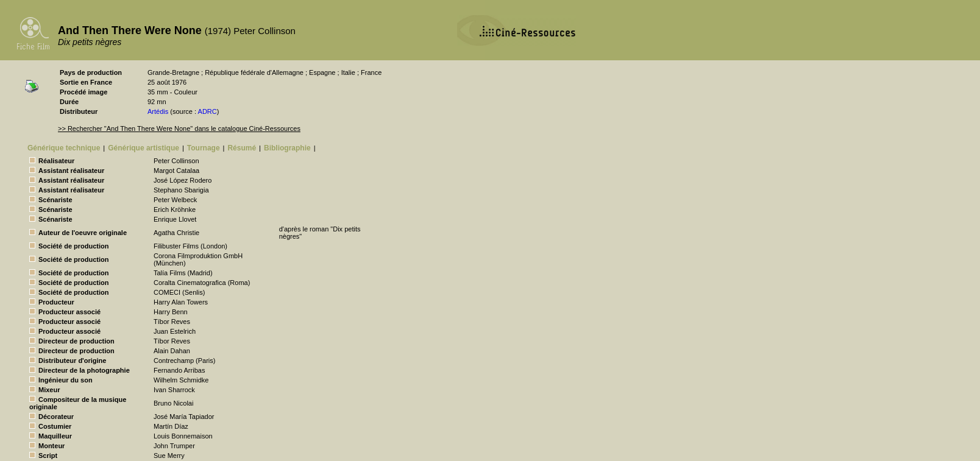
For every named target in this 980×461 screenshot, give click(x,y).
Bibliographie (287, 148)
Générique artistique (144, 148)
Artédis (158, 111)
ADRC (208, 111)
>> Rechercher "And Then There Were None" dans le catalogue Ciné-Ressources (179, 128)
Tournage (204, 148)
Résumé (242, 148)
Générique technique (64, 148)
